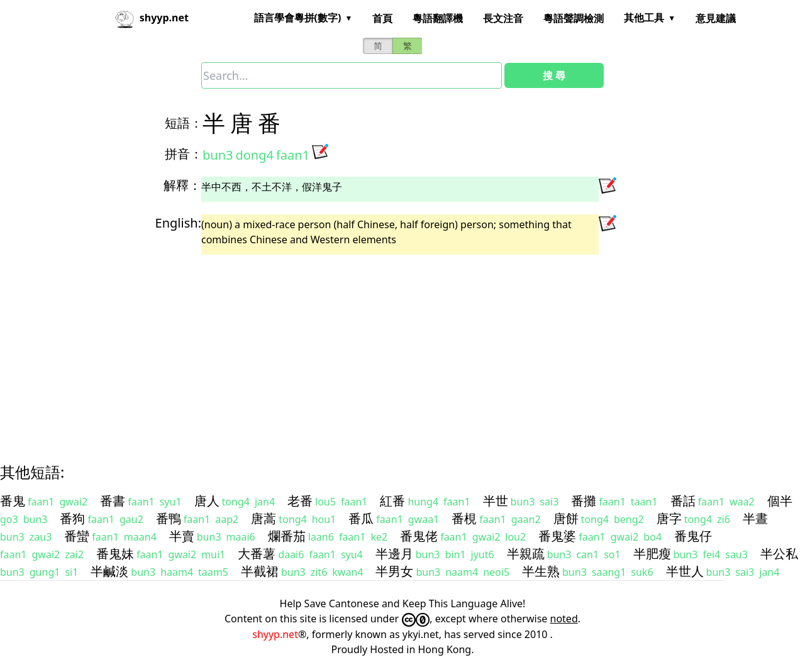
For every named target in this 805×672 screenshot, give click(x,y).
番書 (113, 501)
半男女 (394, 571)
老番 (300, 501)
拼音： (184, 154)
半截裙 (260, 571)
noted (564, 619)
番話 (683, 501)
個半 (780, 501)
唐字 (669, 518)
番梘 (464, 518)
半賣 (182, 536)
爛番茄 (287, 536)
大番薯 (257, 554)
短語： (184, 123)
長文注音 (503, 18)
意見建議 (716, 18)
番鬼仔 (693, 536)
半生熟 (541, 571)
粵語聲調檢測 (574, 18)
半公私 (779, 554)
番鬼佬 (419, 536)
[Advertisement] (380, 348)
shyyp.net (275, 634)
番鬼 (13, 501)
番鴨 (169, 518)
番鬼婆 (557, 536)
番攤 (584, 501)
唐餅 (566, 518)
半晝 (755, 518)
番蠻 (77, 536)
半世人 (685, 571)
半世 (496, 501)
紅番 (392, 501)
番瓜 (361, 518)
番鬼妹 (115, 554)
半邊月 (394, 554)
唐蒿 (264, 518)
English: (178, 223)
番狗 (72, 518)
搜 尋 (554, 75)
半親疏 (526, 554)
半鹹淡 (109, 571)
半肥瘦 (652, 554)
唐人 (207, 501)
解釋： (182, 185)
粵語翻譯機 (438, 18)
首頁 (382, 18)
